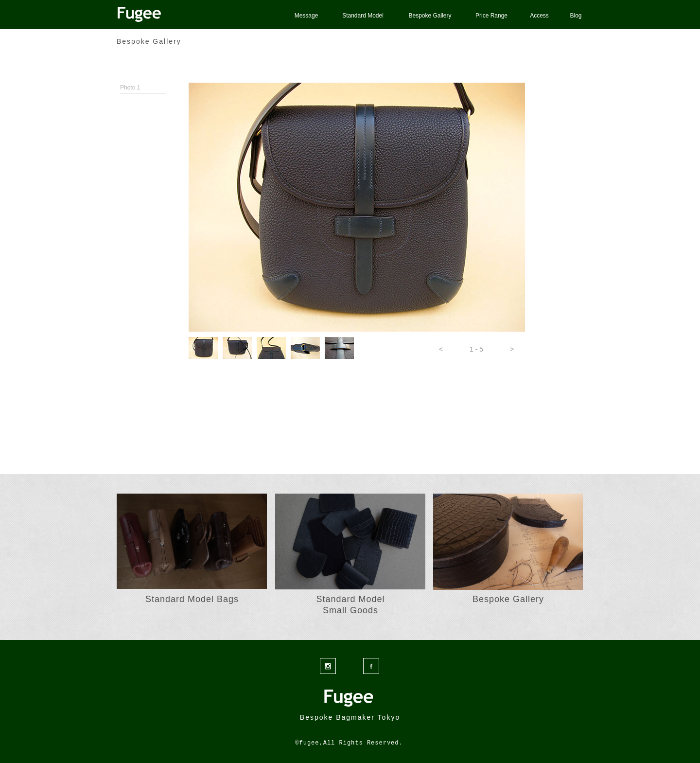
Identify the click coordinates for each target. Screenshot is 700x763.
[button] (441, 349)
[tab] (203, 348)
